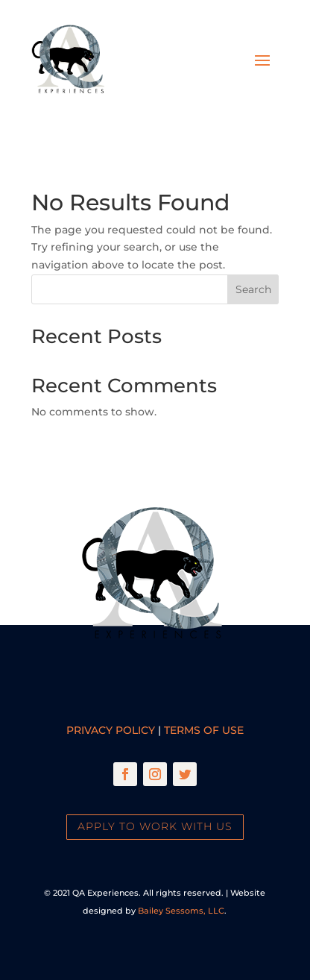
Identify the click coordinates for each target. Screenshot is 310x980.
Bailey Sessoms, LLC (181, 911)
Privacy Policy (111, 730)
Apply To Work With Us (155, 826)
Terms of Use (204, 730)
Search (253, 289)
